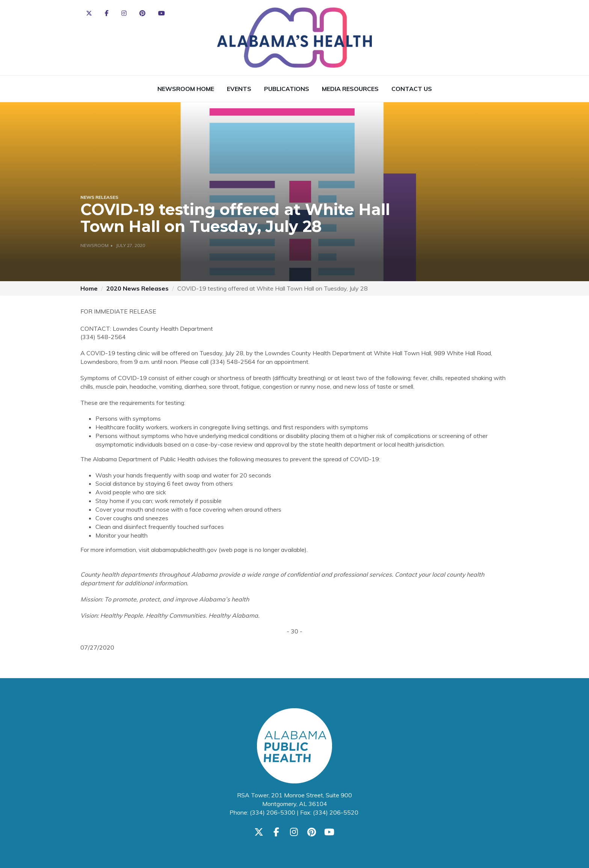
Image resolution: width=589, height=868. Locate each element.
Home (89, 288)
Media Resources (350, 89)
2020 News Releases (137, 288)
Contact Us (412, 89)
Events (239, 89)
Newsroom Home (186, 89)
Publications (287, 89)
